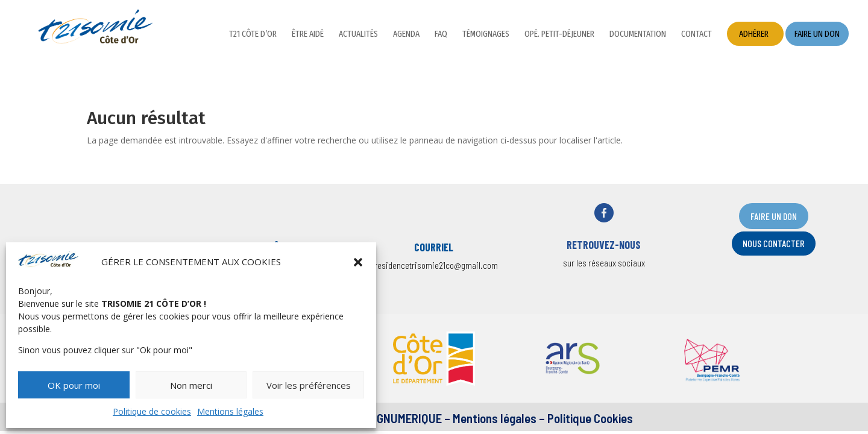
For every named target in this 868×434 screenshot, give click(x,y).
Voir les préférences (309, 385)
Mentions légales (230, 411)
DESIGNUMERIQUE (397, 418)
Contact (697, 34)
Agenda (406, 34)
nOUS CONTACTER (774, 243)
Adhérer (754, 34)
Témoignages (486, 34)
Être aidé (308, 34)
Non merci (191, 385)
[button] (358, 262)
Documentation (638, 34)
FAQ (441, 34)
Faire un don (817, 34)
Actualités (358, 34)
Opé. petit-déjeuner (559, 34)
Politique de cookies (152, 411)
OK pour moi (74, 385)
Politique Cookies (590, 418)
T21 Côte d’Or (253, 34)
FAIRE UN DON (774, 216)
